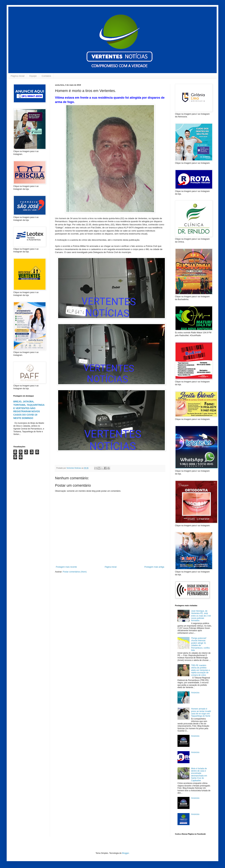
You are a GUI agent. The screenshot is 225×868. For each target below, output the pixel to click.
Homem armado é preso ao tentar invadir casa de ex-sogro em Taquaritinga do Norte (201, 712)
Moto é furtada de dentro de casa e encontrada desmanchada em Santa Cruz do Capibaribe (199, 775)
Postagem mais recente (66, 567)
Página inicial (18, 76)
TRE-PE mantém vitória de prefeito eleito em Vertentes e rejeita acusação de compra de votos (201, 670)
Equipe (33, 76)
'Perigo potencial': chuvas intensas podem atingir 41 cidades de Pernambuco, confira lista (200, 644)
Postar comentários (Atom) (75, 572)
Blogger (126, 853)
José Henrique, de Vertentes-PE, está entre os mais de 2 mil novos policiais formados (201, 616)
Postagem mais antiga (154, 567)
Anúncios (195, 693)
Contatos (46, 76)
